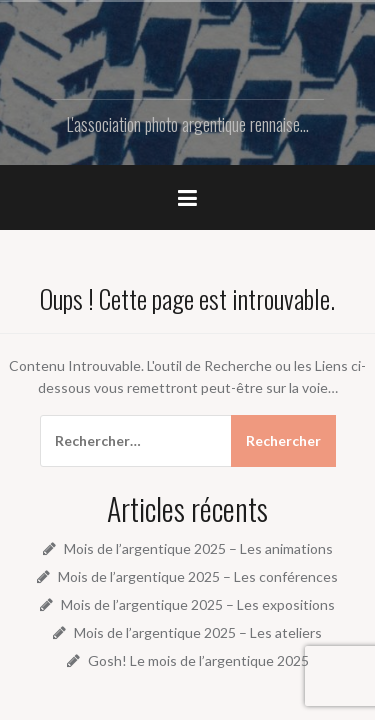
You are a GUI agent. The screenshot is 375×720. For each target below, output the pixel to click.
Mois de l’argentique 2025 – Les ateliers (198, 632)
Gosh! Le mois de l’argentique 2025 (198, 660)
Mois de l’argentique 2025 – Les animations (198, 548)
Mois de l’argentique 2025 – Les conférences (198, 576)
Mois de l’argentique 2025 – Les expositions (198, 604)
